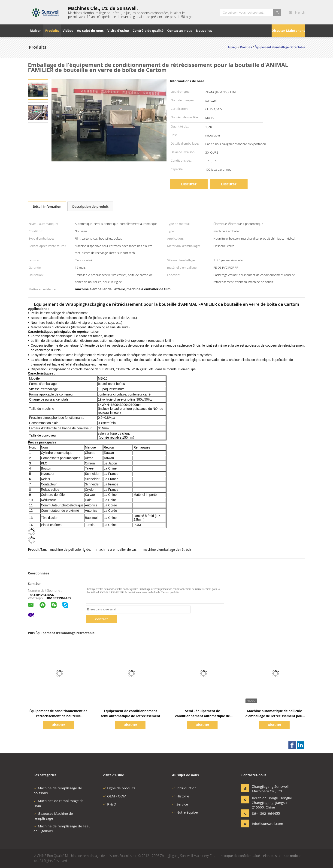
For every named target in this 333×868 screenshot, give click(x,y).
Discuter (229, 184)
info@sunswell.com (266, 823)
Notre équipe (185, 812)
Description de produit (90, 207)
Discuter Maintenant (288, 31)
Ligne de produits (119, 788)
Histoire (181, 796)
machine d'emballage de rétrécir (167, 549)
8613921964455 (59, 598)
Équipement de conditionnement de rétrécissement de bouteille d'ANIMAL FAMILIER (59, 716)
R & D (109, 804)
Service (180, 804)
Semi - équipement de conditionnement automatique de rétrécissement (203, 716)
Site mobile (292, 856)
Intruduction (184, 788)
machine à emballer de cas (116, 549)
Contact (101, 619)
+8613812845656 (41, 595)
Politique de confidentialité (240, 856)
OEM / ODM (115, 796)
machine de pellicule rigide (70, 549)
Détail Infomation (47, 207)
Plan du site (272, 856)
